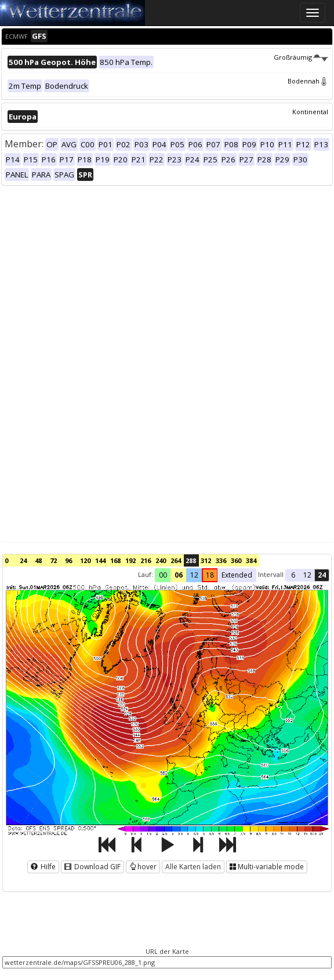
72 (53, 560)
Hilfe (43, 867)
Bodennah (308, 81)
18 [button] (210, 575)
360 (236, 560)
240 (161, 560)
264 (176, 560)
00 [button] (163, 575)
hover (143, 867)
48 (38, 560)
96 (68, 560)
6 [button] (293, 575)
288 (191, 560)
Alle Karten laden (193, 867)
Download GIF (92, 867)
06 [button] (179, 575)
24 (23, 560)
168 (115, 560)
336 (221, 560)
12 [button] (194, 575)
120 (85, 560)
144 (100, 560)
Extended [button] (237, 575)
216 (146, 560)
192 (130, 560)
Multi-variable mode (267, 867)
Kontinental (310, 112)
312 (206, 560)
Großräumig (301, 57)
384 (251, 560)
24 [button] (322, 575)
